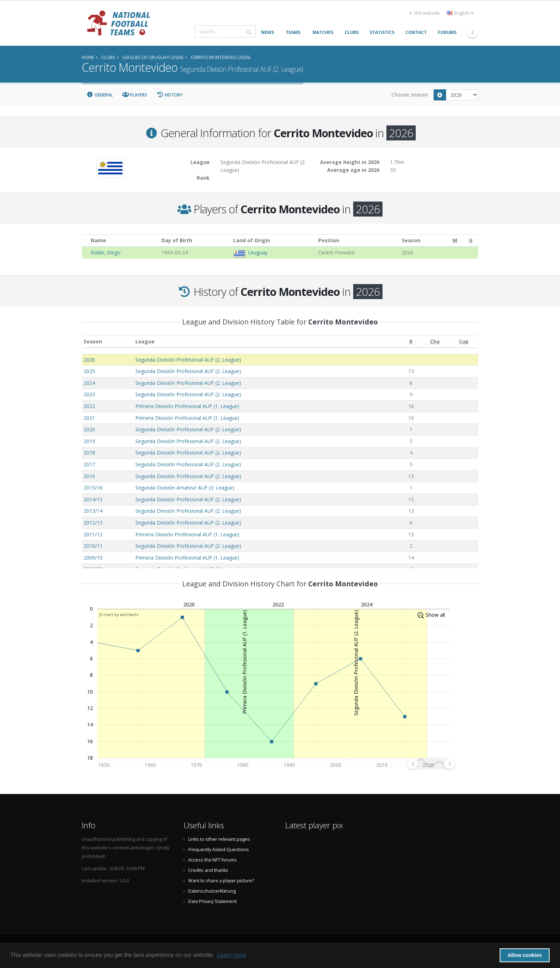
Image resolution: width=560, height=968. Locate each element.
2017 (89, 464)
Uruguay (258, 252)
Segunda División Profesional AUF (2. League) (188, 360)
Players (135, 95)
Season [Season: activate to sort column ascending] (93, 341)
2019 (89, 441)
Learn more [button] (231, 955)
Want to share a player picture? (221, 881)
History (169, 95)
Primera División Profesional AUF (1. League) (187, 406)
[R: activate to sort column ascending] (411, 342)
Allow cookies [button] (525, 955)
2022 (89, 406)
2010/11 (93, 546)
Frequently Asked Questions (219, 850)
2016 (89, 476)
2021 (89, 418)
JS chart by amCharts (119, 614)
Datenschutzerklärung (212, 891)
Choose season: (410, 95)
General (100, 95)
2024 (89, 383)
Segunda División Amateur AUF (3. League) (185, 488)
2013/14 (93, 511)
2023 (89, 394)
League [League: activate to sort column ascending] (145, 341)
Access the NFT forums (212, 860)
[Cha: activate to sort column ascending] (435, 342)
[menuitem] (431, 764)
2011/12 (93, 534)
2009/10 (93, 558)
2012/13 (93, 523)
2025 (89, 371)
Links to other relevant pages (219, 839)
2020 (89, 429)
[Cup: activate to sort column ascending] (464, 342)
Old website (425, 13)
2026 (89, 360)
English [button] (460, 13)
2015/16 (93, 488)
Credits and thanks (208, 870)
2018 (89, 453)
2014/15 (93, 499)
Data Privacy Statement (212, 901)
